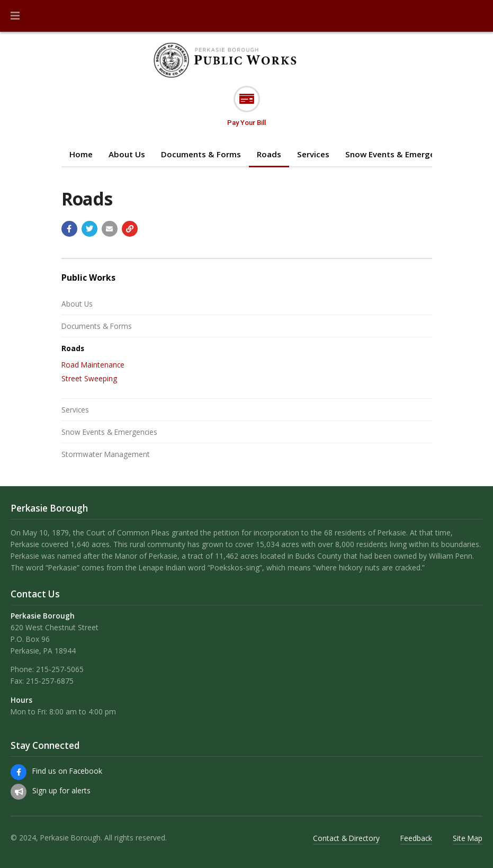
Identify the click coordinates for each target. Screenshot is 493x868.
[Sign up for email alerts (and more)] (19, 792)
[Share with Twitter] (89, 229)
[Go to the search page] (476, 16)
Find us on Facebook (67, 771)
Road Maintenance (93, 365)
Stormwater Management (106, 454)
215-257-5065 (60, 669)
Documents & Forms (201, 154)
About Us (127, 154)
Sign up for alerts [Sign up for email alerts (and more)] (61, 790)
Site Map (468, 838)
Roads (269, 154)
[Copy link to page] (130, 229)
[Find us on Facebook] (19, 772)
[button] (15, 16)
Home (81, 154)
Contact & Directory (346, 838)
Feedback (416, 838)
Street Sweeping (89, 378)
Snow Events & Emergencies (400, 154)
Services (313, 154)
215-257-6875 (50, 681)
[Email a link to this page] (110, 229)
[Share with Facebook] (69, 229)
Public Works (88, 278)
